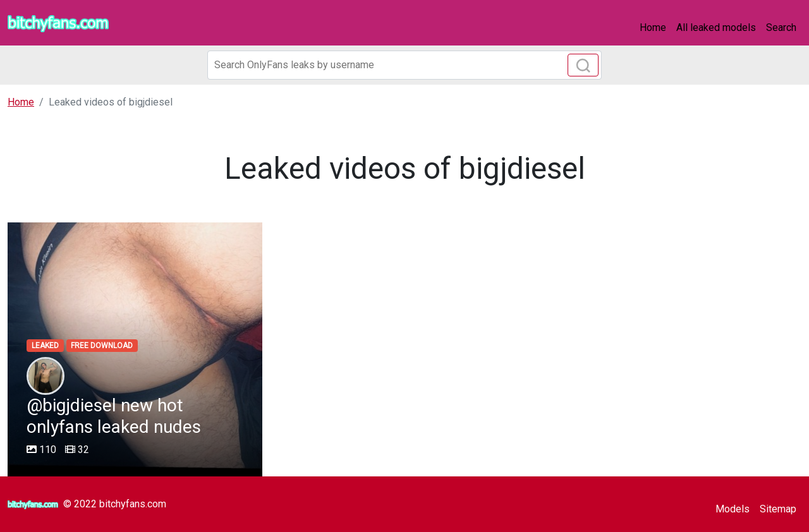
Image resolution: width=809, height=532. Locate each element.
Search (781, 27)
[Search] (404, 65)
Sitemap (778, 509)
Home (653, 27)
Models (733, 509)
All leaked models (716, 27)
